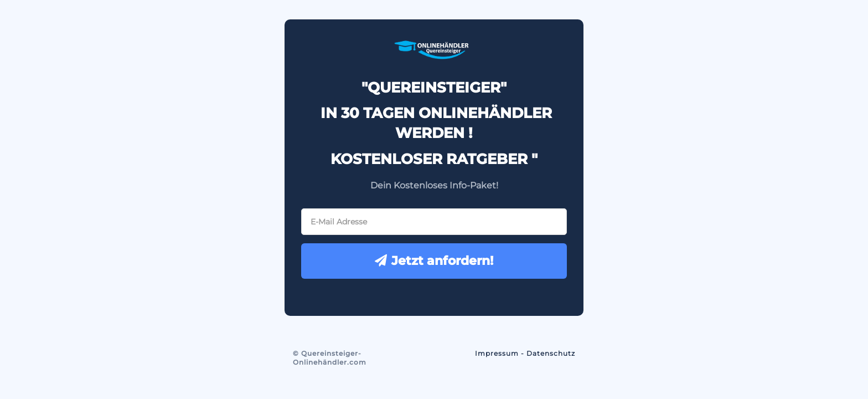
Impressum (497, 353)
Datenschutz (551, 353)
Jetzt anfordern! (434, 261)
